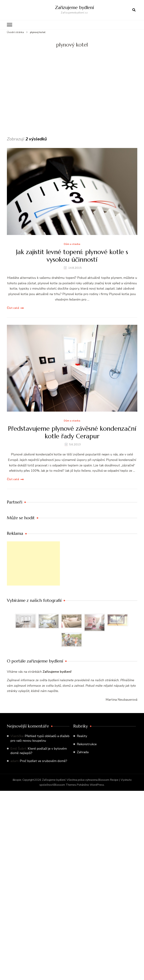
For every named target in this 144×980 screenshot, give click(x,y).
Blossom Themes (65, 785)
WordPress (97, 785)
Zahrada (83, 752)
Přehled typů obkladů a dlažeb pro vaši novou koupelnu (40, 738)
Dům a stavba (72, 244)
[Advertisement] (33, 101)
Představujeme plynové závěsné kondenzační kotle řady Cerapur (72, 432)
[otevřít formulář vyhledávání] (134, 10)
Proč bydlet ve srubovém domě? (43, 761)
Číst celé (13, 308)
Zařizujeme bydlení (74, 7)
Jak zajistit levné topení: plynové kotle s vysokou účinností (72, 256)
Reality (82, 736)
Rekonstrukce (87, 744)
